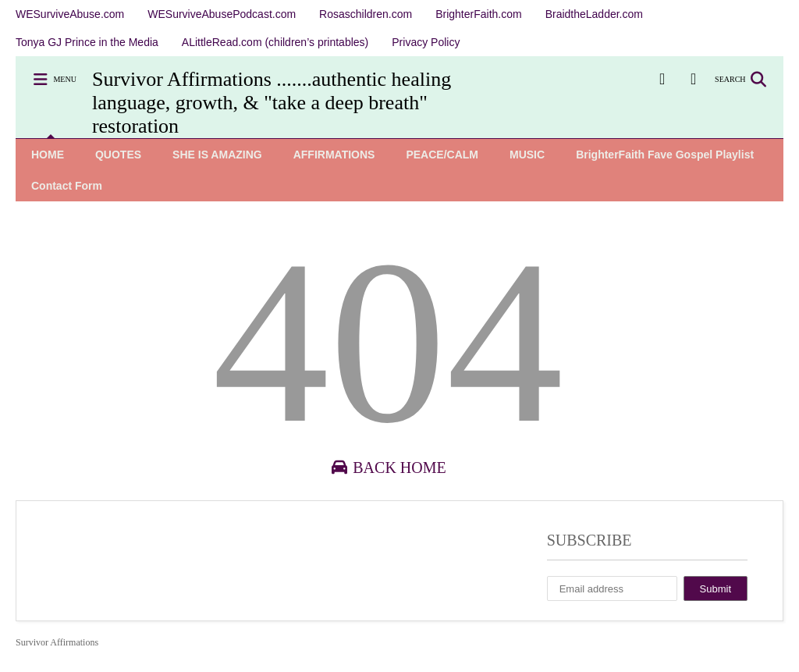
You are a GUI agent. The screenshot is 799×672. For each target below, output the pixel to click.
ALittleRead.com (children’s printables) (275, 42)
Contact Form (67, 186)
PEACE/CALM (442, 155)
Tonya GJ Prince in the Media (87, 42)
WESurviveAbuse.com (70, 14)
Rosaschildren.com (366, 14)
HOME (48, 155)
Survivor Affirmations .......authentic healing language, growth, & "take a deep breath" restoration (272, 103)
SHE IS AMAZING (217, 155)
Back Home (387, 468)
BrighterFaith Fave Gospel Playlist (665, 155)
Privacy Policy (426, 42)
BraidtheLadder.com (594, 14)
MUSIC (527, 155)
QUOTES (118, 155)
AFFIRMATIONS (334, 155)
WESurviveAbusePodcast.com (222, 14)
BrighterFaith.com (478, 14)
